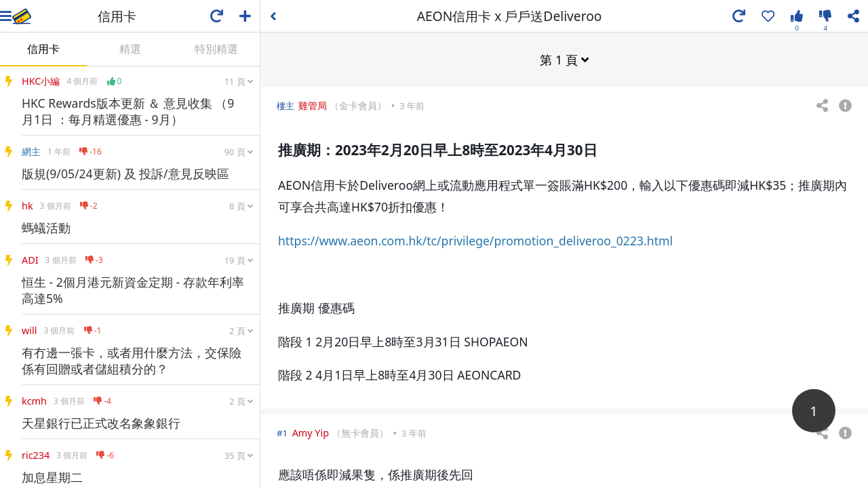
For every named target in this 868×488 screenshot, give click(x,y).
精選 (130, 49)
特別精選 (216, 49)
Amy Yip (311, 432)
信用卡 (43, 49)
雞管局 (313, 105)
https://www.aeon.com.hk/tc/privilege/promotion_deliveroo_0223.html (475, 240)
